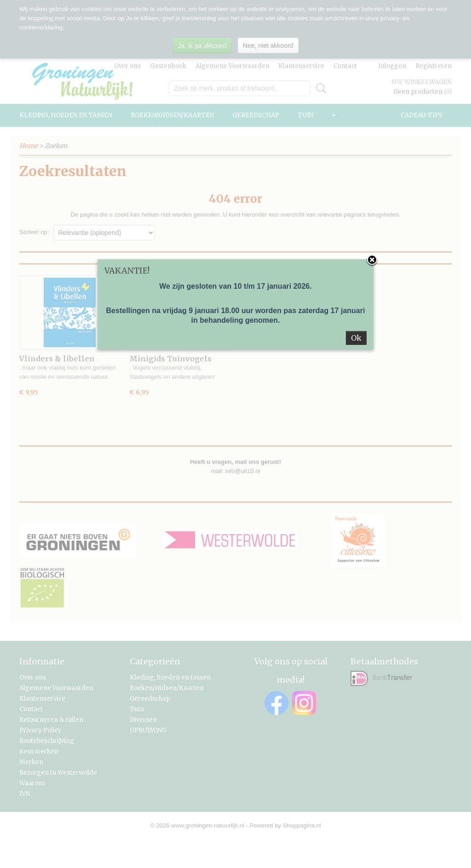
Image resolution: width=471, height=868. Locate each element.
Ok (356, 338)
